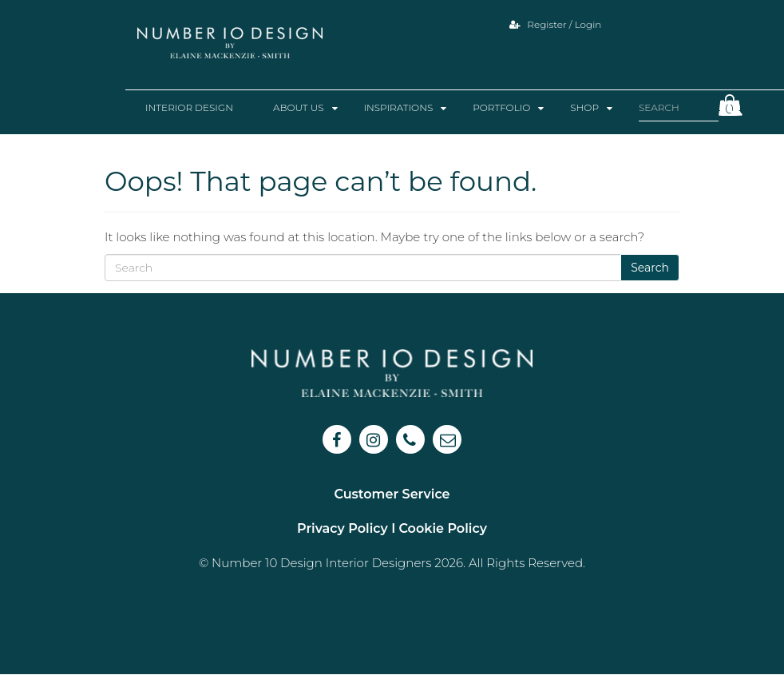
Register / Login (555, 24)
